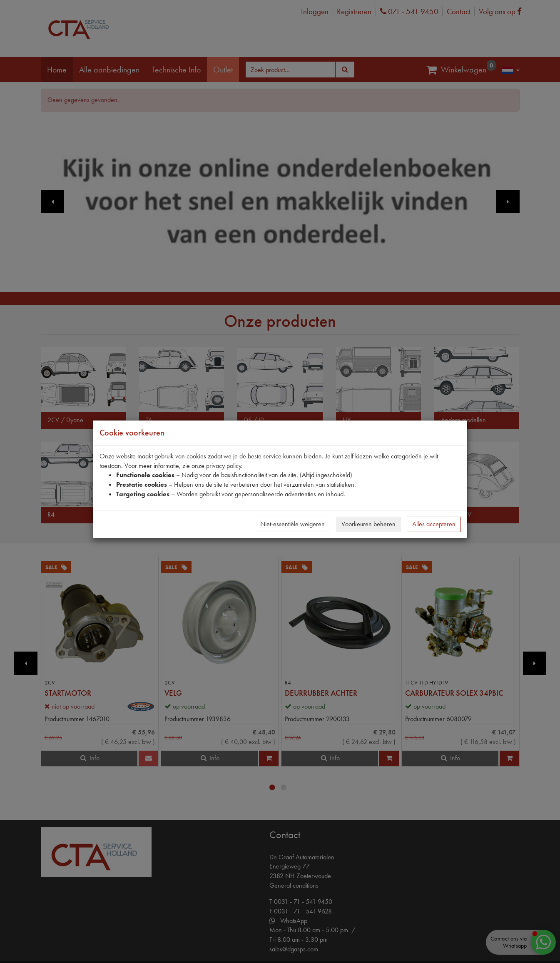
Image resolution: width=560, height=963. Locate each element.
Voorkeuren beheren (368, 524)
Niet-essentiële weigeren (292, 524)
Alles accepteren (434, 524)
